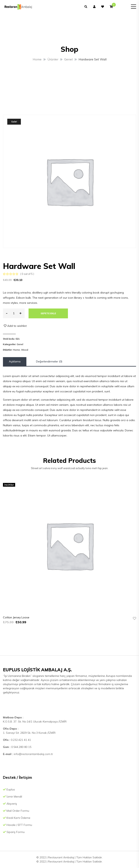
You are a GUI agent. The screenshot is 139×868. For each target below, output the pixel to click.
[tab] (15, 362)
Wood (25, 350)
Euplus (9, 789)
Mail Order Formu (16, 811)
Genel (20, 344)
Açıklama (15, 361)
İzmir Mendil (13, 797)
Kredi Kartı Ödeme (17, 818)
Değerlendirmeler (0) (49, 361)
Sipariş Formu (14, 832)
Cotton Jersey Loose (16, 617)
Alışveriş (10, 804)
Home (16, 350)
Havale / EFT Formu (18, 825)
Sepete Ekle (48, 313)
